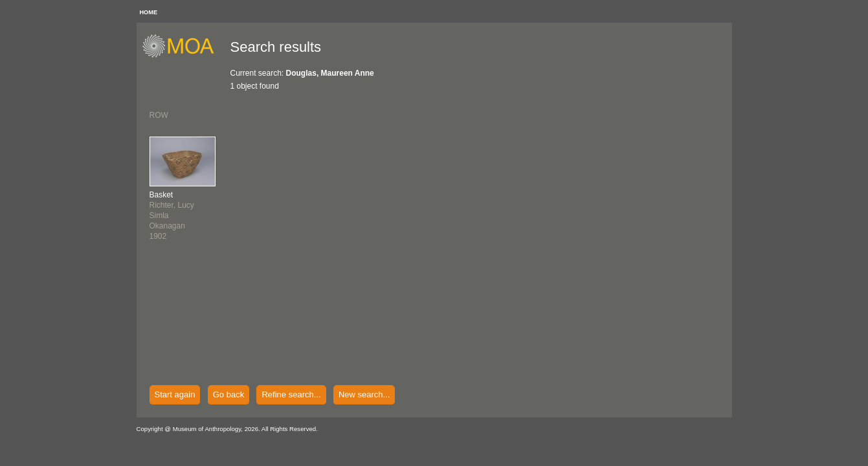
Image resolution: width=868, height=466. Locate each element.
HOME (149, 12)
